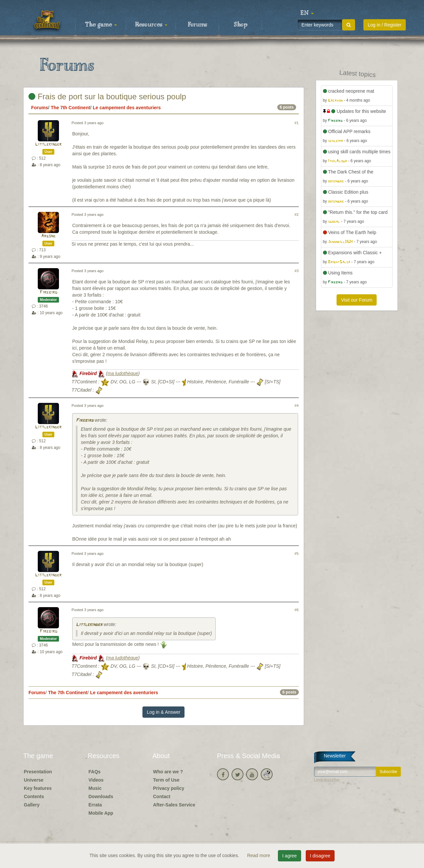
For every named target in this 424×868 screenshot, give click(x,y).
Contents (34, 796)
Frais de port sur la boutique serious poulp (107, 96)
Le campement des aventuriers (127, 108)
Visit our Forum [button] (357, 300)
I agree (290, 856)
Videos (96, 780)
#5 (296, 554)
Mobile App (101, 813)
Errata (95, 805)
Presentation (38, 772)
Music (95, 788)
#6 (296, 610)
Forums (197, 25)
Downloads (101, 796)
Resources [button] (151, 25)
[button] (307, 13)
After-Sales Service (174, 805)
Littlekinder (48, 145)
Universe (34, 780)
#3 (296, 271)
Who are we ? (168, 772)
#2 (296, 215)
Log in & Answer (163, 712)
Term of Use (166, 780)
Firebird (49, 292)
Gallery (32, 805)
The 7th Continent (70, 108)
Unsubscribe (327, 780)
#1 (296, 123)
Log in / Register (385, 25)
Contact (162, 796)
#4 (296, 406)
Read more (259, 855)
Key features (38, 788)
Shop (241, 25)
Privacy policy (169, 788)
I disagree (320, 856)
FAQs (95, 772)
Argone (48, 236)
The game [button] (101, 25)
